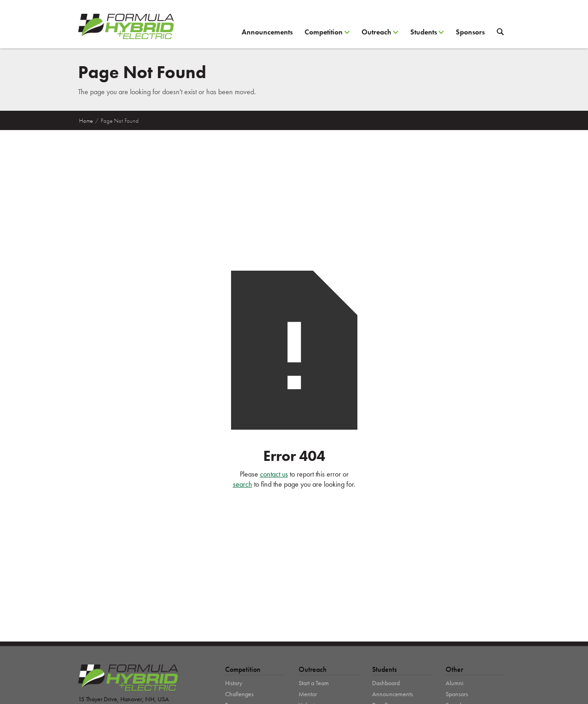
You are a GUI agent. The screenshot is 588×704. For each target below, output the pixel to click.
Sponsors (470, 32)
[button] (327, 36)
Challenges (239, 694)
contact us (274, 474)
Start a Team (314, 683)
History (234, 683)
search (243, 484)
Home (86, 121)
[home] (126, 26)
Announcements (267, 32)
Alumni (455, 683)
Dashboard (386, 683)
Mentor (308, 694)
